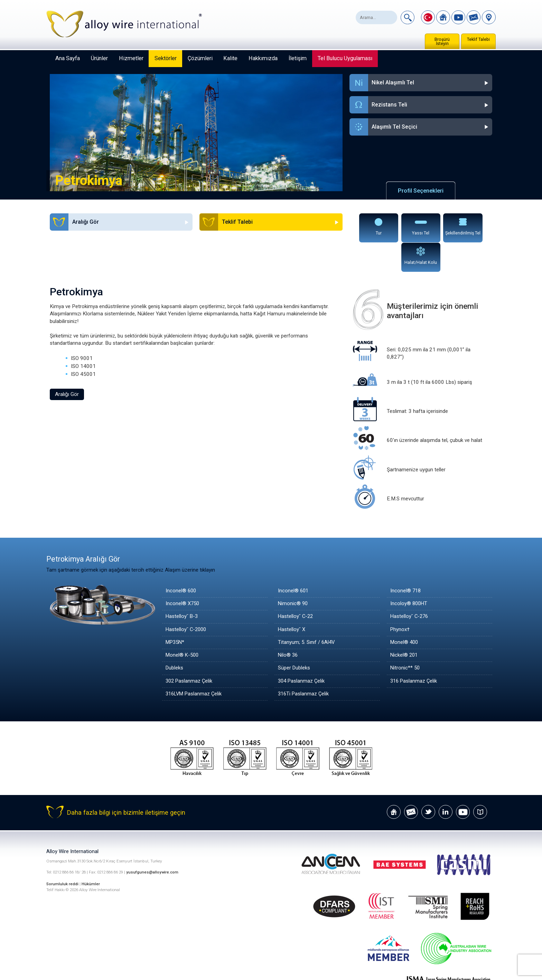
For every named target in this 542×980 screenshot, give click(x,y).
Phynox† (400, 600)
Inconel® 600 (181, 562)
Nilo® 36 (288, 626)
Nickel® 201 (405, 626)
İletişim (298, 58)
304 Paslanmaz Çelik (302, 651)
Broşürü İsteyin (442, 41)
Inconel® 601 (294, 562)
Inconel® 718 (406, 562)
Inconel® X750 (183, 574)
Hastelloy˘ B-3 (182, 587)
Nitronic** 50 (405, 639)
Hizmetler (131, 58)
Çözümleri (200, 58)
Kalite (230, 58)
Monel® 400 (405, 613)
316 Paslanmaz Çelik (414, 651)
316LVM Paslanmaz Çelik (195, 665)
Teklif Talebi (478, 39)
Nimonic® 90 (293, 574)
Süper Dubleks (294, 639)
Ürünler (99, 58)
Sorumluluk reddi (63, 854)
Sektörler (166, 58)
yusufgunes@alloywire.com (153, 843)
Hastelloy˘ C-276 (410, 587)
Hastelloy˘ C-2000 (187, 600)
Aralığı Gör (67, 365)
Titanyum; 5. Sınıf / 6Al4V (307, 613)
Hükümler (91, 854)
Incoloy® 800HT (409, 574)
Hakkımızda (263, 58)
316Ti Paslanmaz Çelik (304, 665)
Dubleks (175, 639)
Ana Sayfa (68, 58)
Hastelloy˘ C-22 (296, 587)
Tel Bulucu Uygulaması (345, 58)
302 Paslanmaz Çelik (190, 651)
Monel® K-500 (183, 626)
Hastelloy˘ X (292, 600)
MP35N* (176, 613)
